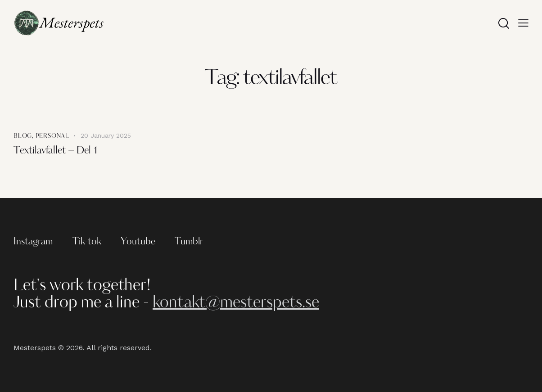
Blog (23, 136)
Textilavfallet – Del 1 (56, 151)
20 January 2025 (106, 135)
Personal (52, 136)
